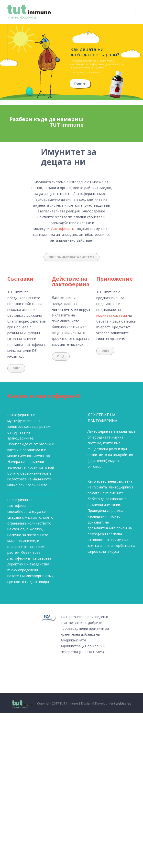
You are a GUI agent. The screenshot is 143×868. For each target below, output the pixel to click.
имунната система (112, 315)
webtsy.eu (124, 703)
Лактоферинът (64, 229)
